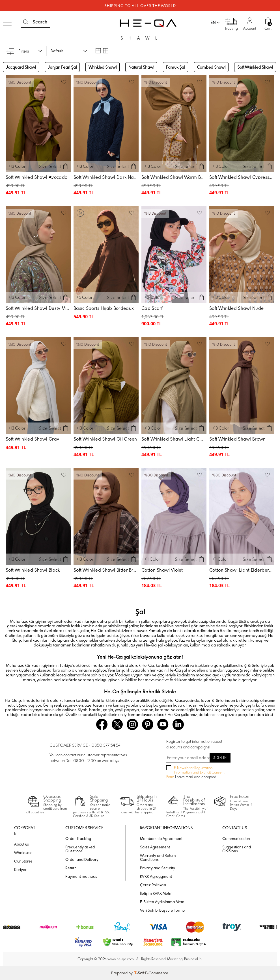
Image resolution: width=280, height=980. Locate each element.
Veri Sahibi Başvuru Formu (162, 910)
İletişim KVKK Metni (156, 893)
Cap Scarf (152, 308)
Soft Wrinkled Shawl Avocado (36, 177)
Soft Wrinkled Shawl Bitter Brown (107, 570)
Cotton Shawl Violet (162, 570)
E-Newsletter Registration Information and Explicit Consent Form (195, 772)
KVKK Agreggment (156, 876)
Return (71, 868)
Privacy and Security (158, 868)
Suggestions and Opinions (237, 849)
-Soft (140, 973)
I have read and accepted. (195, 772)
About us (21, 844)
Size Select (50, 166)
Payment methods (81, 876)
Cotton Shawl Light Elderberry (241, 570)
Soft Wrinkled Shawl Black (33, 570)
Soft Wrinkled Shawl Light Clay (174, 439)
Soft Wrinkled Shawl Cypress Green (243, 177)
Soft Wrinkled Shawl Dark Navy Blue (107, 177)
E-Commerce (157, 973)
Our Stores (23, 861)
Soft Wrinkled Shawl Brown (238, 439)
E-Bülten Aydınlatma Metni (163, 902)
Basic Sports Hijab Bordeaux (104, 308)
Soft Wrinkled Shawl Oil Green (105, 439)
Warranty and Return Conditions (158, 857)
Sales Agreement (155, 847)
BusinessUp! (193, 959)
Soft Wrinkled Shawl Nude (236, 308)
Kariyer (20, 870)
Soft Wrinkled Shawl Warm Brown (175, 177)
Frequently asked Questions (80, 849)
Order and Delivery (82, 859)
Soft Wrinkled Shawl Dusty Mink (38, 308)
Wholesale (23, 853)
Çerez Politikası (153, 885)
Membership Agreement (161, 839)
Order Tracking (78, 839)
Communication (236, 839)
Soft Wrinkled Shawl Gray (32, 439)
